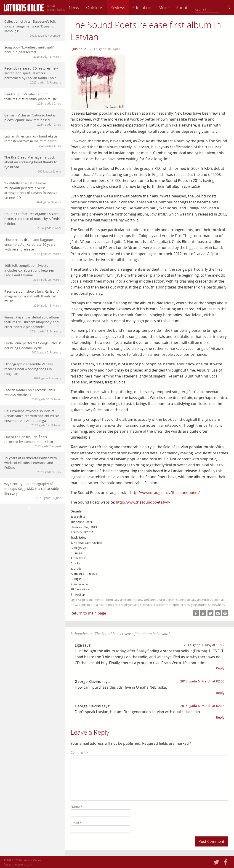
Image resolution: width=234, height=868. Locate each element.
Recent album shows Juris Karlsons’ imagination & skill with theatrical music (33, 298)
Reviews (150, 8)
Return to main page (88, 613)
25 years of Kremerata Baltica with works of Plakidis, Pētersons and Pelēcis (33, 465)
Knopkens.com (23, 864)
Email (76, 823)
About (214, 8)
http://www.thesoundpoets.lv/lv (143, 502)
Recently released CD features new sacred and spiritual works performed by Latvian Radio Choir (33, 75)
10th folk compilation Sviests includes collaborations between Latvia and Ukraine (33, 272)
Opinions (127, 8)
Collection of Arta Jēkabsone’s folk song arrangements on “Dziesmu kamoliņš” (33, 28)
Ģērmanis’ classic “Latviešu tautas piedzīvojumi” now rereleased (33, 120)
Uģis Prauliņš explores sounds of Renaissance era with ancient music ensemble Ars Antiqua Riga (33, 418)
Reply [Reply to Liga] (220, 668)
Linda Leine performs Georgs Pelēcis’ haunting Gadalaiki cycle (33, 348)
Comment (79, 752)
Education (174, 8)
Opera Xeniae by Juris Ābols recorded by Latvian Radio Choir (33, 441)
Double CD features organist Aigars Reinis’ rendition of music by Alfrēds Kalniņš (33, 221)
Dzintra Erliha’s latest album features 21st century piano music (33, 99)
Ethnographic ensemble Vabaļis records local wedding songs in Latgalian (33, 371)
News (106, 8)
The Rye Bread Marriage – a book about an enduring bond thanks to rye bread (33, 164)
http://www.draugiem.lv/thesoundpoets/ (165, 493)
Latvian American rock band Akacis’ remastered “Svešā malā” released (33, 141)
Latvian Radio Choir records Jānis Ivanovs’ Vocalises (33, 395)
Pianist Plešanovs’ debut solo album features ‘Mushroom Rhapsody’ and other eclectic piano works (33, 324)
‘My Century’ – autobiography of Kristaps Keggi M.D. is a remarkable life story (33, 491)
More (196, 8)
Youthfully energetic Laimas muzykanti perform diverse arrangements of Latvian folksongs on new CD (33, 193)
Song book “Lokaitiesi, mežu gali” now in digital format (33, 52)
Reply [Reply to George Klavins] (220, 693)
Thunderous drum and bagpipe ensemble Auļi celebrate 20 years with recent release (33, 247)
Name (76, 807)
